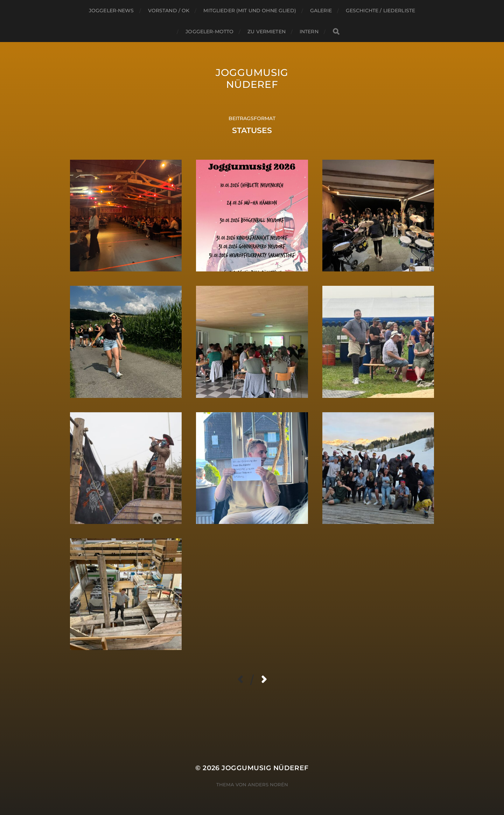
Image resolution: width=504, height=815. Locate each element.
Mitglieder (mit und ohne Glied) (250, 11)
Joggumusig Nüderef (252, 78)
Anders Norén (268, 785)
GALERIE (321, 11)
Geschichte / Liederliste (380, 11)
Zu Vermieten (267, 32)
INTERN (309, 32)
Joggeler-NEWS (111, 11)
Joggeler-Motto (209, 32)
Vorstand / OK (169, 11)
